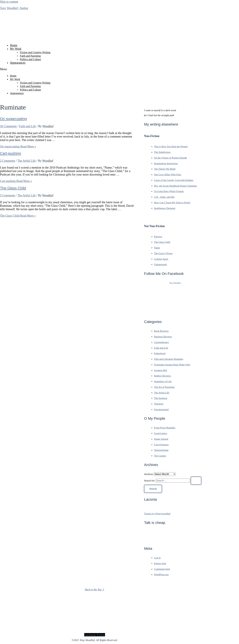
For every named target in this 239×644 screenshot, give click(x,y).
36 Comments (8, 126)
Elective (158, 237)
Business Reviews (163, 337)
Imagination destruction (166, 163)
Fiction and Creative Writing (35, 52)
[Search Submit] (196, 481)
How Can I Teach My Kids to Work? (172, 203)
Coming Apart (161, 259)
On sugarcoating (13, 119)
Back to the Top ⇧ (95, 590)
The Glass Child (13, 188)
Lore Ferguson (161, 445)
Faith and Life (28, 126)
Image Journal (161, 439)
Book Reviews (161, 331)
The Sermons (161, 398)
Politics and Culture (30, 59)
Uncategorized (161, 409)
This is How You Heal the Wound (171, 146)
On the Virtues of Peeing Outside (170, 158)
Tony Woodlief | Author (14, 8)
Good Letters (161, 433)
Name (157, 248)
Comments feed (162, 569)
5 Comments (8, 195)
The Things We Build (165, 169)
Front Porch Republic (165, 428)
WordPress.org (161, 574)
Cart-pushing (10, 153)
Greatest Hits (161, 370)
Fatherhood (160, 353)
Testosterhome (161, 450)
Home (14, 45)
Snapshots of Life (163, 381)
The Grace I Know (163, 253)
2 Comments (8, 161)
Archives (149, 474)
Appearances (18, 63)
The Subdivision (162, 152)
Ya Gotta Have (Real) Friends (169, 191)
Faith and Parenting (30, 56)
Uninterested (160, 264)
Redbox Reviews (162, 376)
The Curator (160, 456)
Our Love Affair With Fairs (168, 175)
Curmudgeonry (162, 342)
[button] (95, 69)
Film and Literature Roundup (169, 359)
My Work (16, 49)
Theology (159, 404)
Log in (157, 558)
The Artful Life (27, 161)
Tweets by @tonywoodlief (157, 514)
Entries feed (160, 563)
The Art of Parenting (164, 387)
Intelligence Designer (165, 208)
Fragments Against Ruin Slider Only (172, 365)
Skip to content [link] (9, 2)
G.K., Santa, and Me (164, 197)
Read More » (18, 146)
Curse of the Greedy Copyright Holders (174, 180)
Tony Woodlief (175, 283)
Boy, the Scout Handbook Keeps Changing (175, 186)
